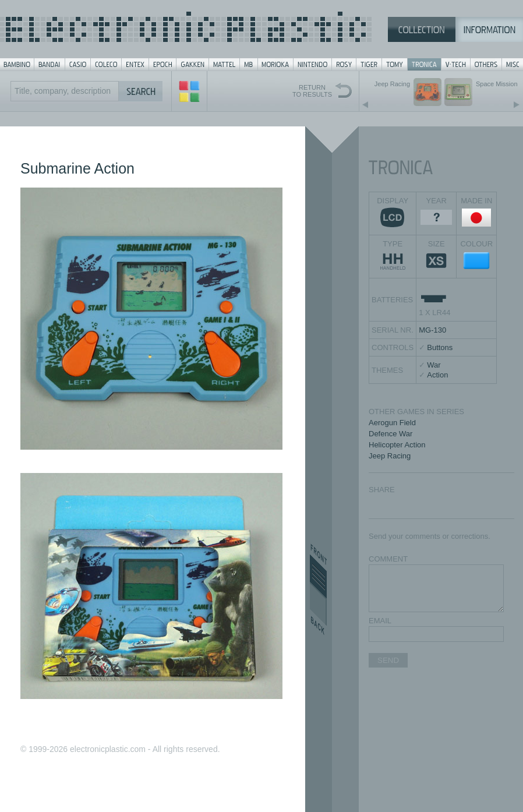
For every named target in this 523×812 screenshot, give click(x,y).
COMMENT (388, 559)
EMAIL (380, 621)
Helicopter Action (397, 445)
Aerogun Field (392, 423)
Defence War (391, 434)
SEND (388, 660)
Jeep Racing (390, 456)
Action (437, 375)
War (434, 365)
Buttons (440, 347)
